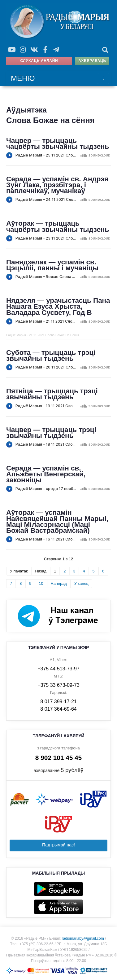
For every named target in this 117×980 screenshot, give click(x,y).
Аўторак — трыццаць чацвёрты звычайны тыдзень (58, 226)
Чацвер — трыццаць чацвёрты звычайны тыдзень (58, 143)
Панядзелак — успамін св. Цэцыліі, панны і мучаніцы (52, 265)
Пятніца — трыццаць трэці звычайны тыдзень (52, 394)
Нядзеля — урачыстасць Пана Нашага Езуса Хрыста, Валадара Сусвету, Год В (58, 307)
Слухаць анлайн (39, 61)
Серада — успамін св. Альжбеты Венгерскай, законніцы (46, 474)
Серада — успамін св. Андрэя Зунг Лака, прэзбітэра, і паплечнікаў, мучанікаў (57, 185)
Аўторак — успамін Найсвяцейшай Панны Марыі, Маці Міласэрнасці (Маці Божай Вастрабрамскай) (57, 521)
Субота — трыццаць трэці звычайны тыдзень (51, 355)
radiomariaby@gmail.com (83, 938)
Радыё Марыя (16, 335)
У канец (81, 583)
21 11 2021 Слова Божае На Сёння (54, 335)
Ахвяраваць (92, 61)
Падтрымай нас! (58, 845)
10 (41, 583)
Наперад (59, 583)
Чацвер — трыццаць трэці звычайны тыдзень (51, 433)
